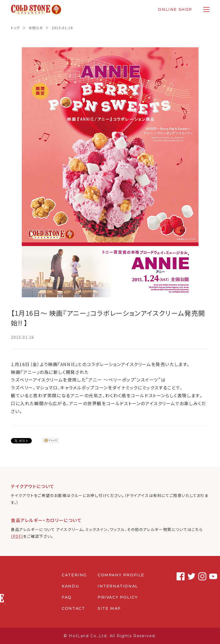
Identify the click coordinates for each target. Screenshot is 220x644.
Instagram (194, 576)
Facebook (172, 576)
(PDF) (17, 536)
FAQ (67, 597)
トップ (16, 28)
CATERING (74, 575)
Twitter (183, 576)
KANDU (70, 586)
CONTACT (73, 608)
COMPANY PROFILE (121, 575)
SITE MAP (109, 608)
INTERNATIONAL (118, 586)
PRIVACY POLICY (118, 597)
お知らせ (36, 28)
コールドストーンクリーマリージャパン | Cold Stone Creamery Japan (36, 10)
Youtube (205, 576)
